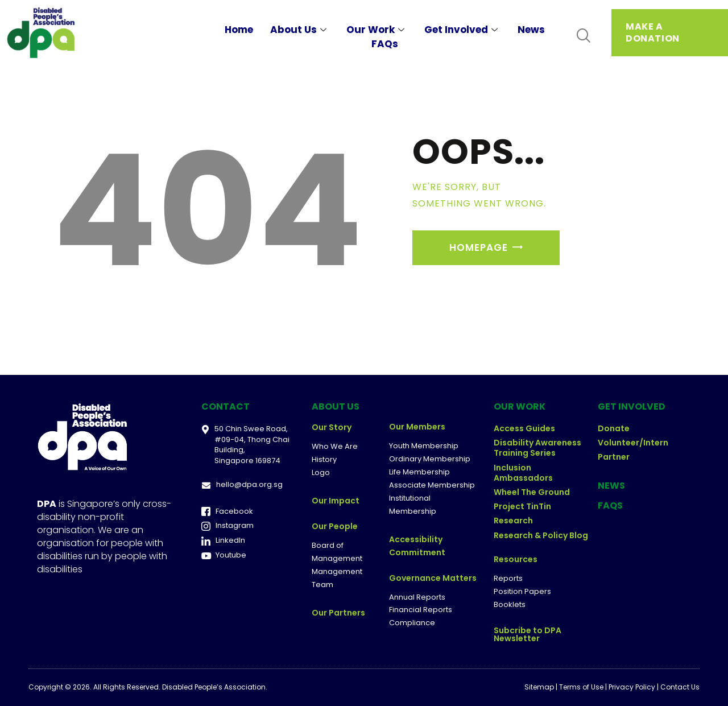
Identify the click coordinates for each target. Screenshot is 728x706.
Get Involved (462, 30)
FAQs (385, 44)
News (531, 30)
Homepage (479, 247)
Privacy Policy (632, 687)
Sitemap (539, 687)
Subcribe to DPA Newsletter (528, 634)
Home (239, 30)
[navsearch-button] (583, 36)
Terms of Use (581, 687)
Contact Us (680, 687)
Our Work (377, 30)
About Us (300, 30)
